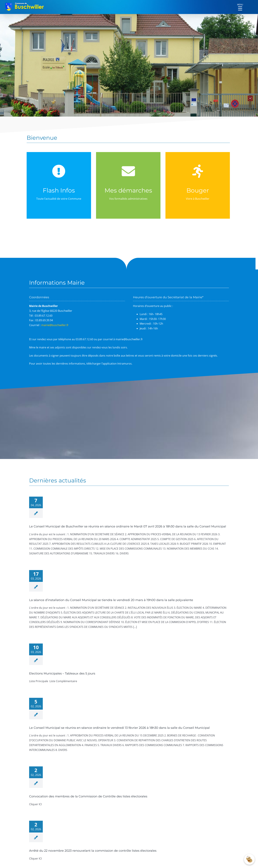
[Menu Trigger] (240, 6)
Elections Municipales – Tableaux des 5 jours (62, 673)
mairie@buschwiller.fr (55, 325)
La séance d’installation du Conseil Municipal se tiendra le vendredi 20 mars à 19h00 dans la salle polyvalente (111, 600)
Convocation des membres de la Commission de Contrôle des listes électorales (88, 796)
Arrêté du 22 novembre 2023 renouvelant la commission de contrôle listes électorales (93, 851)
